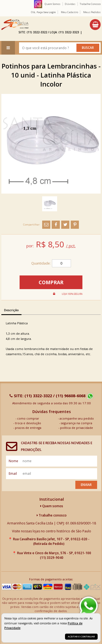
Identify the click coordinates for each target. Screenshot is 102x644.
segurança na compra (77, 423)
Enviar (86, 485)
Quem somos (52, 506)
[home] (15, 25)
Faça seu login (46, 12)
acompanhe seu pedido (77, 418)
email (13, 474)
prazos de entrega (28, 428)
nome (13, 461)
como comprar (28, 418)
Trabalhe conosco (52, 515)
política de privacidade (77, 428)
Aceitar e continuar (81, 636)
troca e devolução (28, 423)
